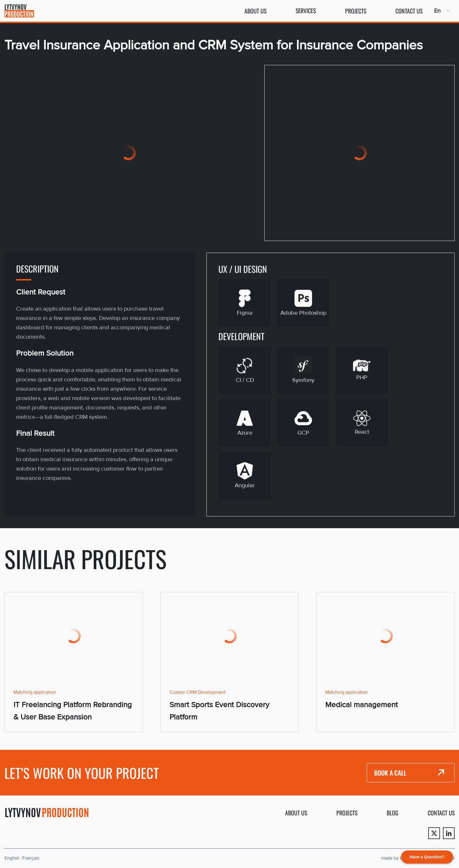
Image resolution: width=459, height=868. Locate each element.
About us (255, 11)
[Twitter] (434, 833)
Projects (356, 11)
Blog (393, 813)
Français (31, 858)
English (12, 858)
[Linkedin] (449, 833)
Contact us (409, 11)
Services (306, 11)
